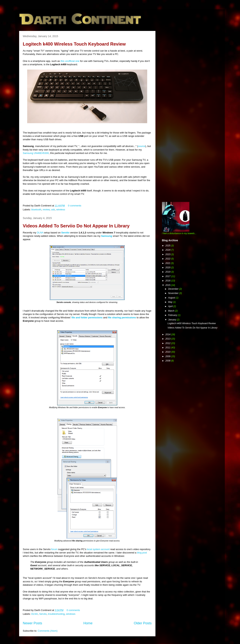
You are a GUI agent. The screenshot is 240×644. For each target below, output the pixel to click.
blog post (142, 553)
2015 (168, 285)
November (174, 293)
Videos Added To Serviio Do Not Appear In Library (76, 226)
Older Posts (143, 623)
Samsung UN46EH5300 (36, 153)
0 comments (75, 206)
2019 (168, 272)
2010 (168, 352)
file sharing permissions (122, 318)
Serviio (65, 233)
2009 (168, 356)
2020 (168, 268)
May (170, 302)
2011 (168, 348)
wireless (61, 210)
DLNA (40, 233)
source (142, 146)
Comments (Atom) (48, 631)
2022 (168, 259)
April (171, 306)
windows (71, 614)
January (172, 320)
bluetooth (36, 210)
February (173, 315)
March (171, 311)
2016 (168, 281)
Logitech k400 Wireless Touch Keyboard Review (74, 44)
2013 (168, 339)
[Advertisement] (190, 57)
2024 (168, 250)
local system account (98, 549)
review (46, 210)
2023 (168, 254)
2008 (168, 361)
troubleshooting (56, 614)
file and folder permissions (87, 318)
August (172, 298)
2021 (168, 263)
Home (88, 623)
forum (54, 549)
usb (53, 210)
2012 (168, 343)
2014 (168, 334)
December (174, 289)
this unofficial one (70, 61)
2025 (168, 246)
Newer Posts (33, 623)
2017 (168, 276)
